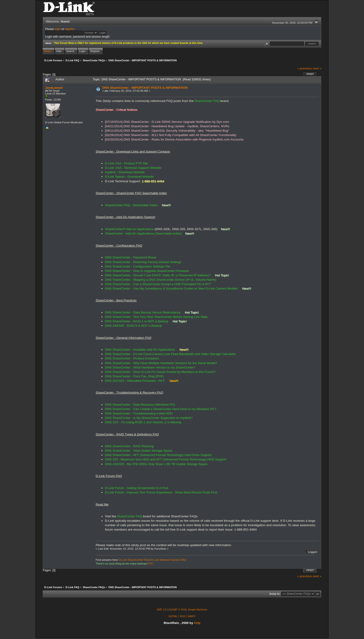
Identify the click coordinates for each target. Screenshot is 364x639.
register (69, 29)
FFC (151, 564)
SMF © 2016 (179, 610)
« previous (304, 68)
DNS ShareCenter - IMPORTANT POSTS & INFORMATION (145, 88)
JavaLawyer (54, 88)
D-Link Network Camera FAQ (169, 560)
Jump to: (275, 594)
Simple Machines (198, 610)
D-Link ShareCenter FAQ (134, 560)
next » (317, 68)
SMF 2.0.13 (163, 610)
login (58, 29)
